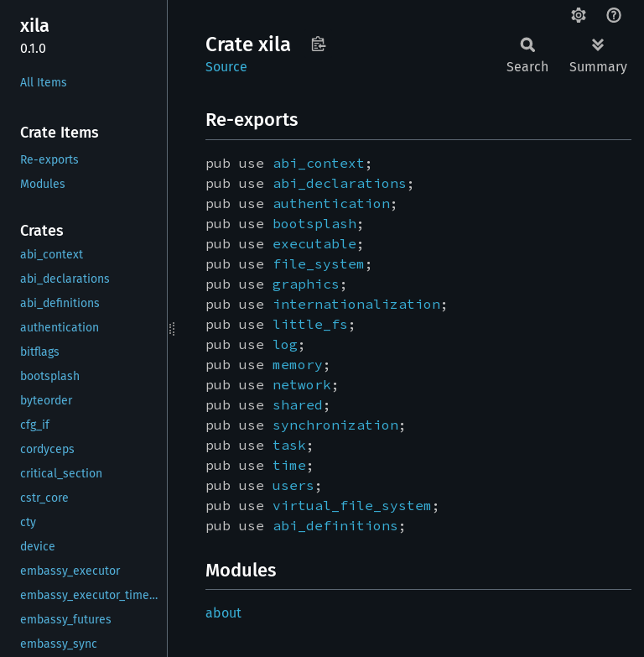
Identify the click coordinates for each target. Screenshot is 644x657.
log (285, 344)
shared (298, 404)
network (302, 384)
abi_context (319, 163)
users (293, 485)
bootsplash (314, 223)
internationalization (356, 304)
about (223, 613)
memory (298, 364)
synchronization (335, 425)
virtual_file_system (352, 505)
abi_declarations (340, 183)
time (289, 465)
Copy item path (318, 44)
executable (314, 243)
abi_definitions (335, 525)
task (289, 445)
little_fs (310, 324)
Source (226, 67)
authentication (331, 203)
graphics (306, 284)
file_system (319, 263)
